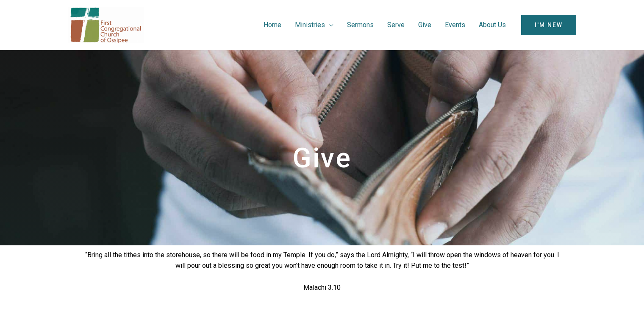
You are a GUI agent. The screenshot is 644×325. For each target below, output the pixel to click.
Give (425, 25)
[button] (549, 25)
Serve (396, 25)
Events (455, 25)
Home (272, 25)
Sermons (360, 25)
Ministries (310, 25)
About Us (492, 25)
